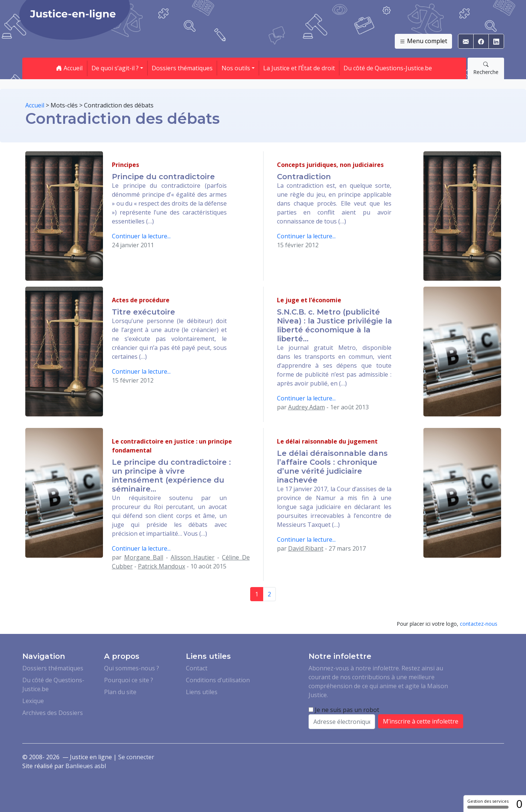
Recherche (486, 68)
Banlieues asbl (86, 766)
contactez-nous (479, 624)
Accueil (69, 68)
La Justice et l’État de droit (299, 68)
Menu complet (423, 41)
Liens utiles (202, 692)
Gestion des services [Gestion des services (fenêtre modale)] (488, 803)
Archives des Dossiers (53, 713)
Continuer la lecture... (141, 236)
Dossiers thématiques (182, 68)
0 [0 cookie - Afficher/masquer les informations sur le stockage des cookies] (519, 804)
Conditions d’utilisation (218, 680)
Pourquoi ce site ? (129, 680)
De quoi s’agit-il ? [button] (115, 68)
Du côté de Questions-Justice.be (388, 68)
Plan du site (120, 692)
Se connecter (136, 757)
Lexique (33, 701)
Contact (197, 668)
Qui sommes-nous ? (132, 668)
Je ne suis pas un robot (344, 710)
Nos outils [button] (236, 68)
